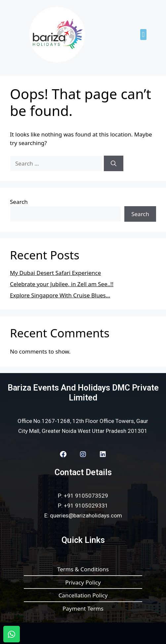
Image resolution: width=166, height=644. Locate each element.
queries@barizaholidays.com (86, 515)
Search (19, 202)
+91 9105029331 (86, 506)
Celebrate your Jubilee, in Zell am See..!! (62, 284)
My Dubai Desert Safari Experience (55, 273)
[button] (143, 35)
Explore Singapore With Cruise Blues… (60, 295)
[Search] (114, 164)
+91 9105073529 (86, 496)
